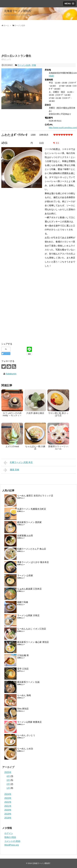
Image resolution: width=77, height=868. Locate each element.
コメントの (12, 841)
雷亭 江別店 (23, 669)
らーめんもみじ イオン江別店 (32, 629)
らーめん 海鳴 (24, 695)
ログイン (9, 833)
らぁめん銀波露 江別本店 (29, 589)
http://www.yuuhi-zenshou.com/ (63, 128)
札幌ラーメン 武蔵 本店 (18, 463)
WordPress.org (12, 845)
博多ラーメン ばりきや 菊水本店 (33, 562)
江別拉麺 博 (23, 655)
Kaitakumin (11, 374)
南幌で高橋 (23, 602)
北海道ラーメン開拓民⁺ (18, 11)
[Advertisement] (23, 44)
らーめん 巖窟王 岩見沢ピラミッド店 (35, 496)
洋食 (34, 65)
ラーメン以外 (24, 65)
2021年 (8, 806)
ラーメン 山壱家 (25, 576)
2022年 (8, 802)
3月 (8, 780)
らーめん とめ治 (25, 749)
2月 (8, 784)
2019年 (8, 814)
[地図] (51, 76)
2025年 (8, 772)
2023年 (8, 798)
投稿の (10, 837)
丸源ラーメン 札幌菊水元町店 (32, 509)
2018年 (8, 818)
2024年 (8, 794)
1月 (8, 788)
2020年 (8, 810)
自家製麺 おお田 (25, 536)
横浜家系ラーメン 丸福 (28, 682)
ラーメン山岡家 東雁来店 (29, 722)
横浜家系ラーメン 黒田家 (29, 522)
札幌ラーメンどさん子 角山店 (32, 549)
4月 (8, 776)
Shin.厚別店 (23, 709)
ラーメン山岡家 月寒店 (28, 615)
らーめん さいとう (26, 735)
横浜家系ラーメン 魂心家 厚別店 (33, 642)
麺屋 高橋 (11, 470)
